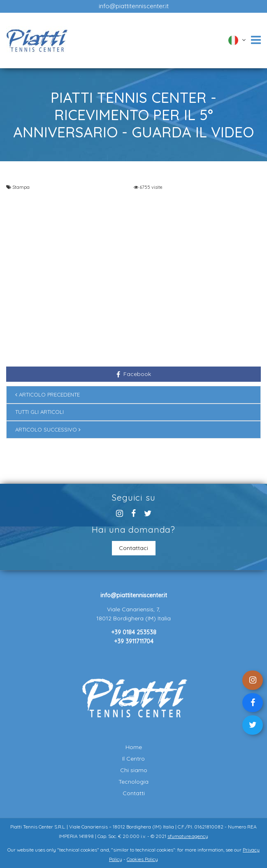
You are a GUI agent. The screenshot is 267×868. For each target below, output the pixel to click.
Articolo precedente (48, 395)
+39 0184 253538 (134, 632)
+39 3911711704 (134, 641)
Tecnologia (133, 782)
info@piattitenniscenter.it (134, 6)
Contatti (134, 793)
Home (134, 747)
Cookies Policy (142, 859)
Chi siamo (134, 770)
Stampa (21, 187)
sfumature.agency (188, 836)
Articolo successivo (48, 429)
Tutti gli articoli (39, 412)
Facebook (134, 374)
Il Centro (133, 759)
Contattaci (133, 548)
